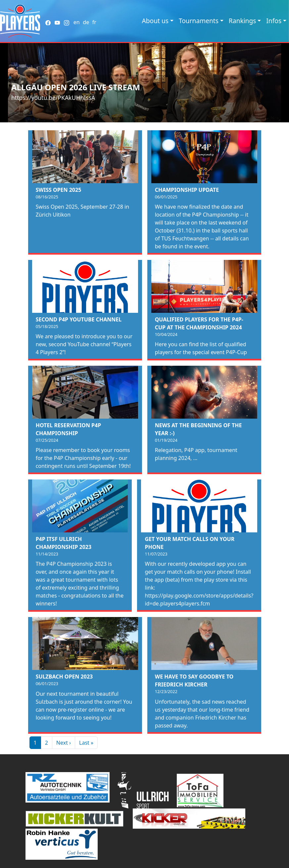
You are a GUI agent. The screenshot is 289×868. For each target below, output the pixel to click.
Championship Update (187, 190)
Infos (274, 21)
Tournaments (199, 21)
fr (94, 22)
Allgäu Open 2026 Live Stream (76, 87)
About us (155, 21)
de (86, 22)
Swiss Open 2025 (59, 190)
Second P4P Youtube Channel (79, 319)
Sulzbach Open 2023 (64, 677)
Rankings (242, 21)
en (77, 22)
